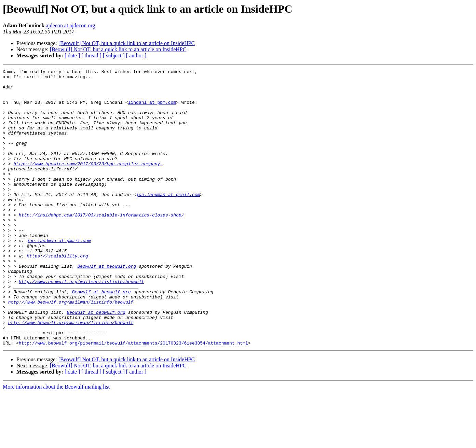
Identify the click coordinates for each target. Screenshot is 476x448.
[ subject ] (114, 55)
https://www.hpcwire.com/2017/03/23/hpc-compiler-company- (88, 183)
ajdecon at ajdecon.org (70, 25)
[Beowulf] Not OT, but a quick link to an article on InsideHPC (127, 43)
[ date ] (72, 55)
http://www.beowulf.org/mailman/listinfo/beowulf (81, 324)
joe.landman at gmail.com (168, 220)
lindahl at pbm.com (152, 109)
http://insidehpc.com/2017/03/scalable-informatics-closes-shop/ (101, 244)
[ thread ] (91, 55)
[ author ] (136, 55)
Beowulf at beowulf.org (107, 306)
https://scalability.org (57, 294)
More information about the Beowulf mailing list (56, 442)
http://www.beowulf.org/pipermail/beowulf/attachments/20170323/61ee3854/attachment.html (133, 398)
